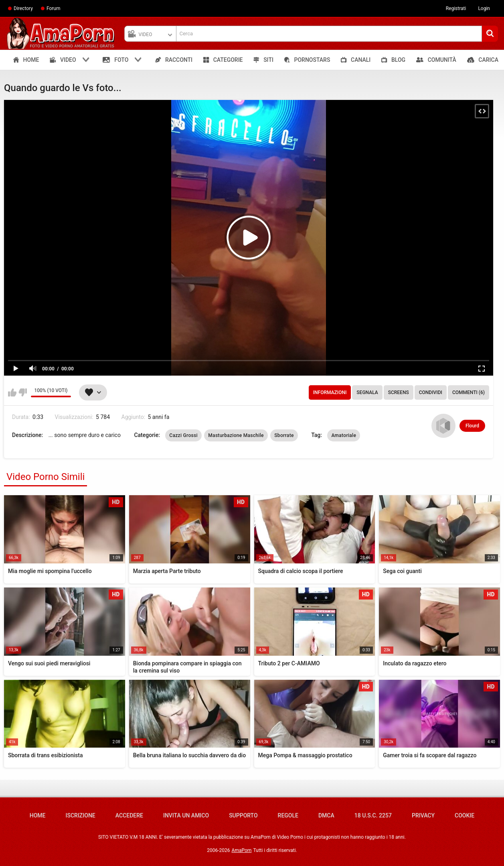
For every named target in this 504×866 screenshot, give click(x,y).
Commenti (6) (469, 392)
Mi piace (12, 392)
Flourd (472, 426)
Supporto (243, 815)
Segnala (367, 392)
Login (484, 8)
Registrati (456, 8)
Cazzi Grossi (183, 435)
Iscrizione (81, 815)
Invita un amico (186, 815)
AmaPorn (242, 850)
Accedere (129, 815)
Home (38, 815)
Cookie (465, 815)
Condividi (431, 392)
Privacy (423, 815)
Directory (23, 8)
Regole (288, 815)
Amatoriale (344, 435)
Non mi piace (23, 392)
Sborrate (284, 435)
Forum (54, 8)
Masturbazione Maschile (236, 435)
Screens (399, 392)
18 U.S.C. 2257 (373, 815)
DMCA (326, 815)
